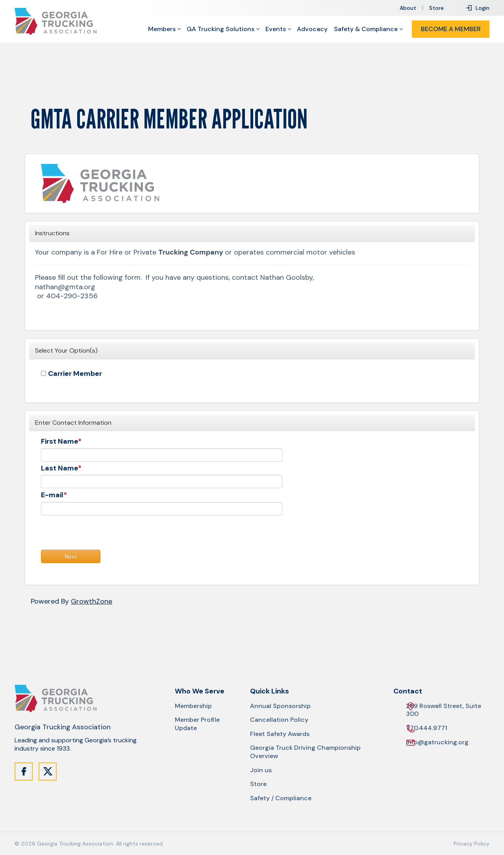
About (408, 8)
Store (436, 8)
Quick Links (270, 691)
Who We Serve (200, 691)
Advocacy (312, 29)
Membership (193, 706)
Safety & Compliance (366, 29)
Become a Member (451, 29)
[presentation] (101, 534)
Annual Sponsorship (280, 706)
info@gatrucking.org (437, 743)
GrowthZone (92, 601)
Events (276, 29)
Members (162, 29)
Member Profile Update (197, 724)
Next (71, 556)
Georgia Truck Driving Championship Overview (305, 752)
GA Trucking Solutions (220, 29)
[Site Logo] (56, 21)
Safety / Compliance (281, 798)
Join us (261, 770)
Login (477, 8)
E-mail (52, 495)
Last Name (59, 468)
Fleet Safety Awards (280, 734)
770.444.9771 (427, 728)
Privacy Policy (472, 844)
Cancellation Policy (279, 720)
